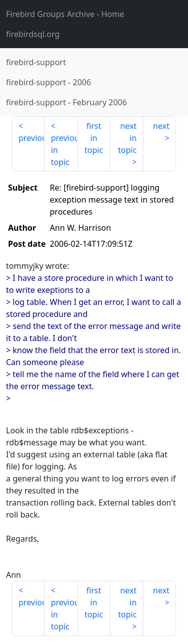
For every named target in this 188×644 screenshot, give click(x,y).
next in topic (127, 138)
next (161, 126)
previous (32, 138)
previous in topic (64, 150)
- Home (65, 14)
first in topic (93, 138)
